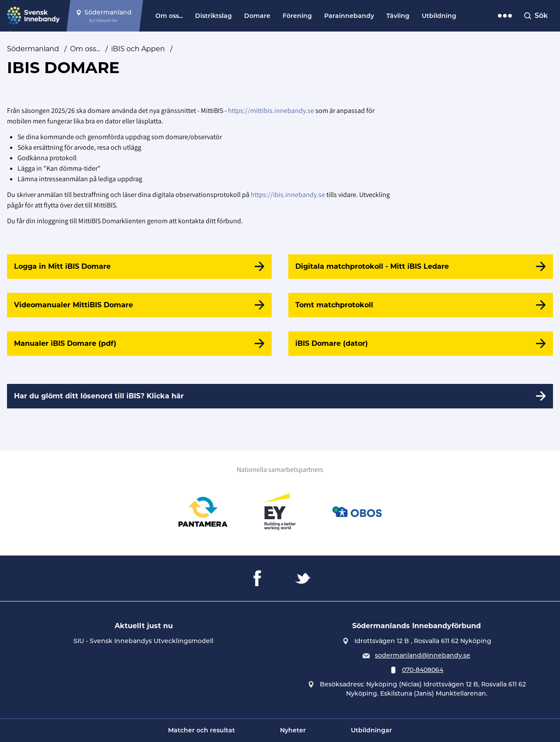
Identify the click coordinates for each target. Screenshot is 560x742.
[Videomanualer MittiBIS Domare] (139, 305)
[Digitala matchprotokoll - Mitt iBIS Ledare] (421, 267)
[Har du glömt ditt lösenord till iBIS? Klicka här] (280, 396)
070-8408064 (423, 670)
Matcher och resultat (201, 730)
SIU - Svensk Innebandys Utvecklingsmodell (143, 641)
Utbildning (439, 16)
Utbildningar (371, 730)
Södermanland (33, 49)
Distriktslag (213, 16)
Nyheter (293, 730)
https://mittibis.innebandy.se (271, 111)
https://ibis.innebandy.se (288, 195)
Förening (297, 16)
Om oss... (169, 16)
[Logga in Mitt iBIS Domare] (139, 267)
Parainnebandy (349, 16)
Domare (257, 16)
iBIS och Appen (138, 49)
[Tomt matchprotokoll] (421, 305)
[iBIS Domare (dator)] (421, 344)
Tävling (398, 16)
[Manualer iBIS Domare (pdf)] (139, 344)
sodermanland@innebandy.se (423, 655)
